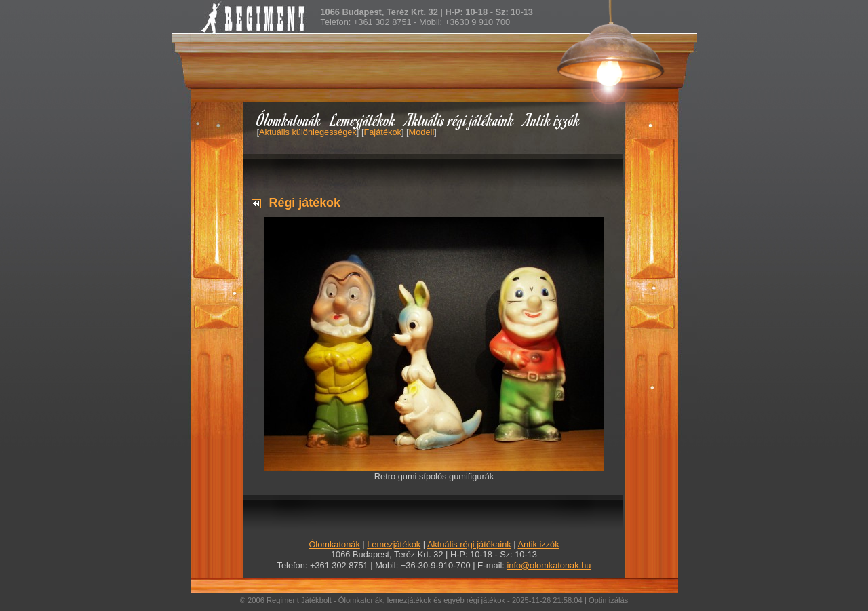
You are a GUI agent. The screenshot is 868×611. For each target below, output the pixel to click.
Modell (422, 132)
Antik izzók (552, 120)
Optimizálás (608, 600)
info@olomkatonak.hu (549, 565)
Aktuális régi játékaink (460, 120)
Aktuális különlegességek (308, 132)
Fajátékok (382, 132)
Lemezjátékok (363, 120)
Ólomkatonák (289, 120)
